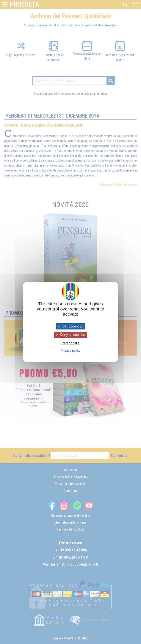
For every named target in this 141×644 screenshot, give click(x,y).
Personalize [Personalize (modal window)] (70, 343)
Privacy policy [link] (70, 350)
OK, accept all (70, 326)
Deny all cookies (70, 335)
